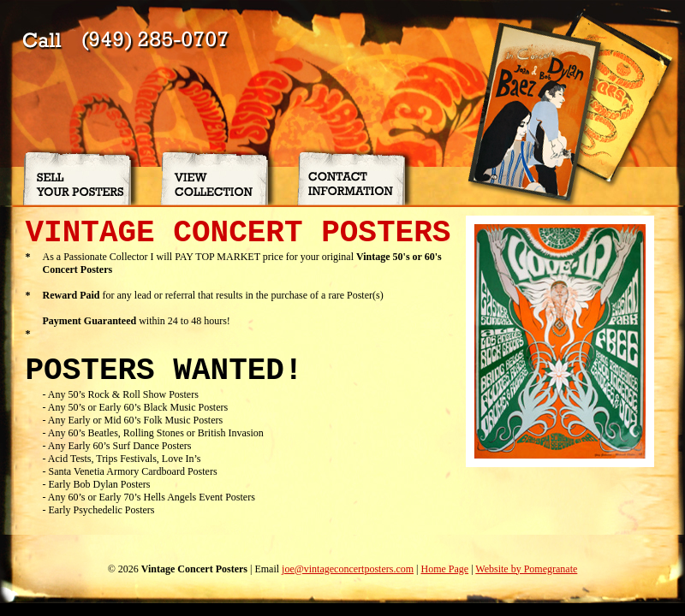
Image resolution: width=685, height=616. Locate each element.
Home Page (444, 569)
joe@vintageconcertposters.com (348, 569)
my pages (20, 609)
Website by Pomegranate (526, 569)
